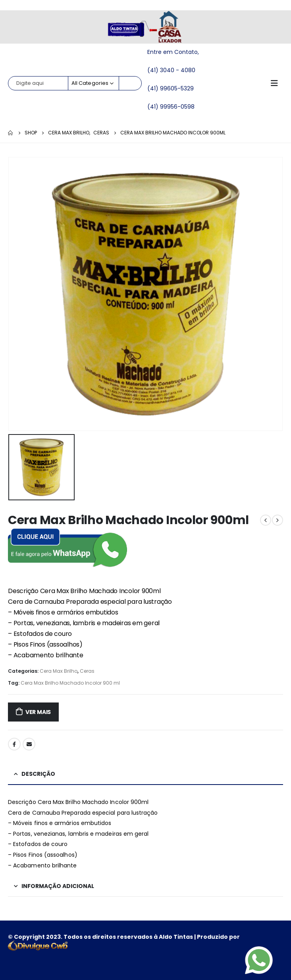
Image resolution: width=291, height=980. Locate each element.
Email (29, 744)
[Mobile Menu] (277, 83)
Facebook (14, 744)
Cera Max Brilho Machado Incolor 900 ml (70, 683)
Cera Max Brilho (59, 671)
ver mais (38, 712)
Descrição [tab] (38, 774)
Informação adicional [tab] (58, 886)
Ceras (87, 671)
